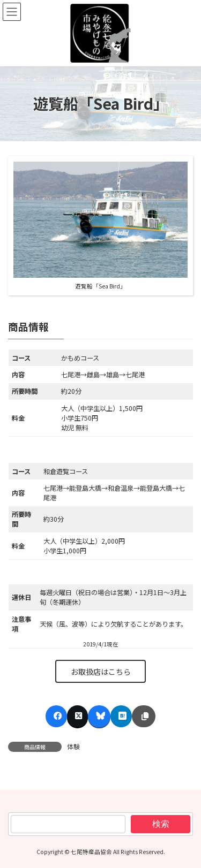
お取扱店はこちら (101, 672)
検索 (161, 823)
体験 (73, 746)
